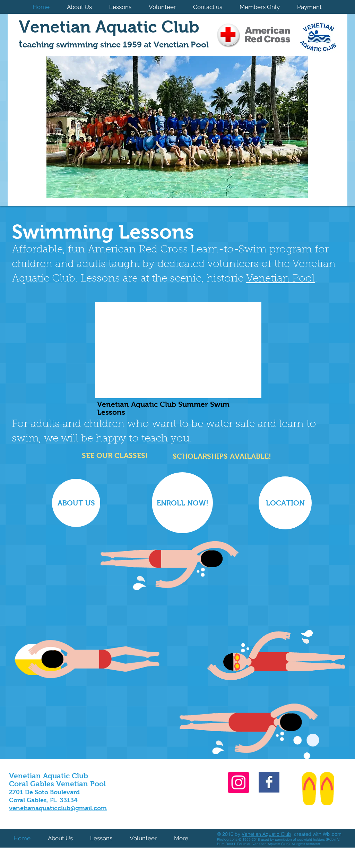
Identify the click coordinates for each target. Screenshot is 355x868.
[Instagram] (239, 782)
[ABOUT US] (76, 503)
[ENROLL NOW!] (182, 503)
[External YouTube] (178, 350)
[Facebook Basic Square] (269, 782)
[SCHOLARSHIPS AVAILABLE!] (221, 456)
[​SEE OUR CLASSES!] (114, 455)
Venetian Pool (280, 279)
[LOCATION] (285, 503)
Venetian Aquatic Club (266, 834)
